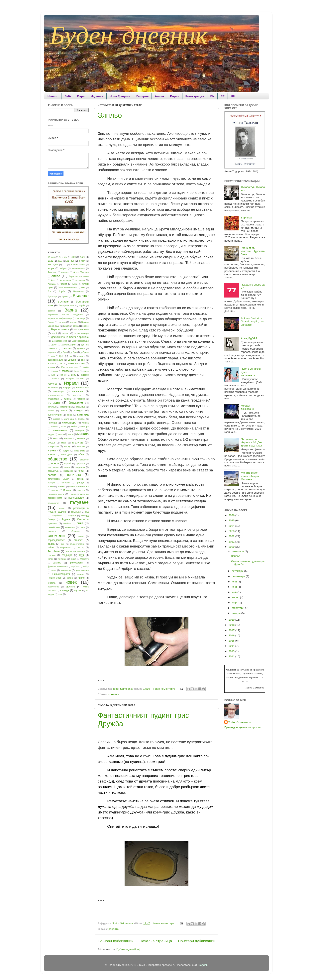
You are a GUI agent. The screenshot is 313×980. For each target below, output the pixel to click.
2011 (232, 656)
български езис (66, 306)
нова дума (80, 451)
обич (81, 454)
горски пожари (81, 333)
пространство (76, 498)
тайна (51, 548)
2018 (232, 625)
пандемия (80, 467)
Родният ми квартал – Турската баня (253, 251)
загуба (85, 367)
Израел (71, 383)
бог (49, 291)
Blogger (202, 965)
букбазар (52, 297)
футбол (75, 566)
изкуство (52, 384)
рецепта (113, 929)
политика (74, 475)
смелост (52, 531)
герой (54, 333)
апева (56, 276)
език (83, 360)
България (63, 302)
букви (65, 297)
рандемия (76, 512)
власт (66, 326)
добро (74, 352)
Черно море (55, 578)
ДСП (62, 356)
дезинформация (81, 341)
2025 (232, 520)
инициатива (82, 388)
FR (223, 96)
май (235, 592)
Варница (246, 218)
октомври (238, 571)
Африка (52, 284)
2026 (232, 515)
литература (69, 423)
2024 (232, 526)
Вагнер (51, 311)
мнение (81, 438)
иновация (78, 391)
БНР (83, 288)
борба (62, 291)
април (236, 597)
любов (74, 427)
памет (67, 467)
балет (64, 284)
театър (80, 548)
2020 (73, 257)
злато (86, 371)
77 (64, 265)
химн (54, 570)
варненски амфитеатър (60, 318)
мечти (70, 434)
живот (51, 367)
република (57, 516)
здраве (66, 371)
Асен (54, 280)
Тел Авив (54, 551)
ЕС (62, 363)
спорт (81, 536)
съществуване (77, 544)
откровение (53, 467)
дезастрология (59, 341)
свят (80, 523)
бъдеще (81, 296)
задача (54, 371)
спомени (114, 694)
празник (61, 486)
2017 (232, 630)
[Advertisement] (64, 662)
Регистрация (195, 96)
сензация (70, 527)
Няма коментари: (164, 689)
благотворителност (67, 288)
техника (52, 555)
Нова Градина (120, 96)
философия (76, 563)
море (64, 443)
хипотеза (66, 570)
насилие (81, 446)
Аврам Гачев (78, 265)
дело (54, 345)
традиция (67, 555)
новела (51, 454)
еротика (52, 363)
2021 (82, 257)
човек (71, 582)
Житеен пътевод (69, 367)
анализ (65, 272)
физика (57, 563)
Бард (75, 284)
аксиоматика (78, 268)
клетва (51, 411)
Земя (77, 371)
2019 (232, 620)
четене (70, 578)
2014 (232, 646)
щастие (70, 587)
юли (235, 582)
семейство (54, 527)
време (86, 326)
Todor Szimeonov (240, 722)
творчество (66, 548)
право (51, 486)
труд (81, 555)
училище (62, 559)
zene (60, 594)
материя (80, 430)
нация (66, 451)
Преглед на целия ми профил (243, 727)
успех (51, 559)
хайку (86, 566)
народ (67, 446)
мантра (85, 427)
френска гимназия (57, 566)
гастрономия (82, 329)
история (54, 403)
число (81, 578)
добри (64, 352)
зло (53, 375)
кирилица (81, 407)
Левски (82, 419)
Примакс (68, 490)
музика (77, 442)
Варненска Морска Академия (65, 314)
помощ (80, 479)
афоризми (80, 280)
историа (81, 399)
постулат (65, 483)
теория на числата (75, 551)
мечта (61, 434)
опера (55, 463)
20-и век (63, 257)
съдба (51, 544)
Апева (159, 96)
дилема (81, 348)
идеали (85, 375)
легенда (52, 423)
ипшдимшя (53, 399)
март (235, 603)
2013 (232, 651)
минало (83, 434)
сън (62, 544)
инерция (67, 388)
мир (55, 438)
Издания (97, 96)
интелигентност (55, 395)
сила (82, 527)
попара (51, 483)
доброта (85, 352)
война (76, 326)
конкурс (78, 410)
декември (238, 551)
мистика (68, 438)
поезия (52, 475)
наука (52, 450)
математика (60, 430)
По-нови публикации (116, 941)
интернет (78, 395)
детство (67, 348)
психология (53, 503)
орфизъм (80, 463)
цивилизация (82, 570)
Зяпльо (110, 115)
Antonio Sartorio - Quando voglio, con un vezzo (252, 321)
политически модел (58, 479)
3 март (82, 261)
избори (56, 379)
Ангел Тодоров (81, 272)
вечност (74, 322)
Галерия (142, 96)
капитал (52, 407)
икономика (53, 388)
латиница (69, 419)
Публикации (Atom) (129, 949)
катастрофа (66, 407)
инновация (59, 391)
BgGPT (78, 590)
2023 (60, 261)
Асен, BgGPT (249, 338)
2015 (232, 641)
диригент (52, 352)
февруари (238, 608)
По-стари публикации (197, 941)
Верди (51, 322)
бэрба (82, 306)
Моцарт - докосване (247, 407)
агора (51, 268)
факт (73, 559)
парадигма (53, 471)
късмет (56, 419)
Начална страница (156, 941)
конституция (55, 415)
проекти (81, 490)
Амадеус (52, 272)
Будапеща (78, 291)
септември (239, 576)
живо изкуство (76, 363)
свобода (67, 524)
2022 (50, 261)
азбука (63, 268)
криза (70, 415)
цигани (81, 574)
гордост (66, 333)
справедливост (56, 540)
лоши (54, 427)
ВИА (68, 96)
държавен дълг (55, 360)
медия (51, 434)
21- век (70, 261)
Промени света (56, 494)
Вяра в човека (60, 329)
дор (53, 356)
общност (84, 460)
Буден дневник (129, 35)
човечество (53, 587)
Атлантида (66, 280)
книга (64, 411)
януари (237, 613)
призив (55, 490)
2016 (232, 635)
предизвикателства (79, 486)
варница (81, 318)
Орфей (68, 463)
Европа (72, 360)
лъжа (63, 427)
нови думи (67, 454)
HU (233, 96)
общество (57, 459)
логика (85, 423)
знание (63, 375)
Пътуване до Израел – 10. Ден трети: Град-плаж (252, 442)
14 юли (51, 257)
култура (83, 414)
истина (68, 399)
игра (74, 375)
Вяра (81, 96)
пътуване (79, 502)
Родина (66, 519)
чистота (52, 583)
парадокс (68, 471)
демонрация (69, 345)
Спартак (76, 531)
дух (71, 356)
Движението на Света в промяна (70, 337)
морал (51, 443)
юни (235, 587)
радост (62, 508)
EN (212, 96)
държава (81, 356)
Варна (175, 96)
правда (80, 483)
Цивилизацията (61, 574)
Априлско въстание (79, 276)
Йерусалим (76, 403)
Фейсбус (84, 559)
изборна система (75, 379)
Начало (53, 96)
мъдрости (53, 446)
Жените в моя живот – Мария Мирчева (250, 476)
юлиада (65, 590)
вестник (62, 322)
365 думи (53, 265)
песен (81, 471)
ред (87, 512)
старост (78, 540)
